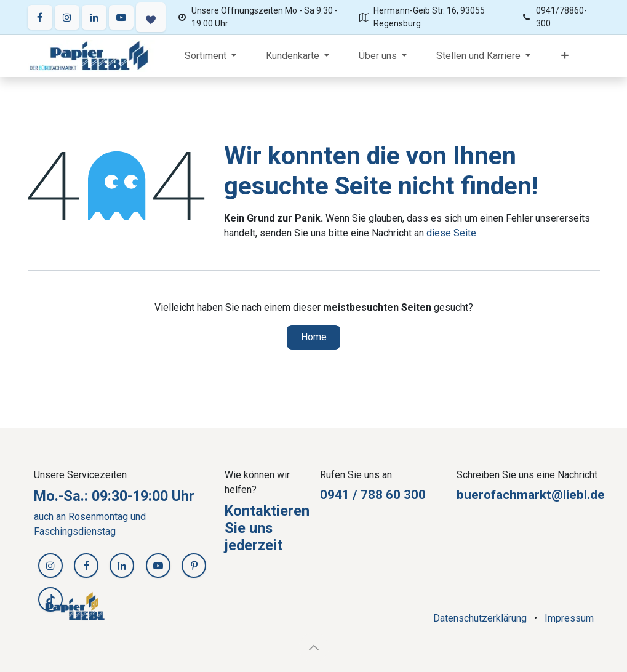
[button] (314, 647)
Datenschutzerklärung (480, 618)
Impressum (569, 618)
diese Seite (451, 233)
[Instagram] (67, 17)
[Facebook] (40, 17)
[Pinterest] (194, 566)
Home (314, 337)
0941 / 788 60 (362, 495)
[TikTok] (50, 599)
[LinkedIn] (94, 17)
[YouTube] (121, 17)
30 (411, 495)
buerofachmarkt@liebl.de (531, 495)
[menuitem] (210, 56)
